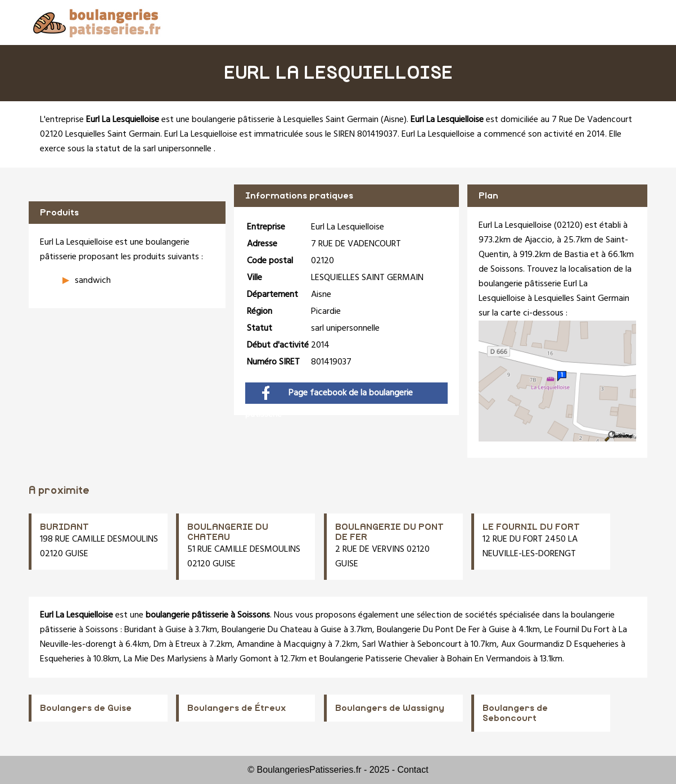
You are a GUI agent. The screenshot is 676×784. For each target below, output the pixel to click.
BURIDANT (64, 527)
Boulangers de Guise (86, 708)
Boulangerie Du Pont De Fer (428, 630)
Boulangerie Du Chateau (267, 630)
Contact (413, 770)
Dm (160, 645)
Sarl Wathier (385, 645)
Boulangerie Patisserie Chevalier (379, 659)
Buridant (140, 630)
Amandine (256, 645)
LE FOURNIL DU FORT (531, 527)
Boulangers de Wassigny (390, 708)
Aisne (394, 120)
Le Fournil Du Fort (577, 630)
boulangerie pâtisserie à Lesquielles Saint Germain (285, 120)
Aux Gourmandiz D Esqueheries (560, 645)
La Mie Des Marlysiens (165, 659)
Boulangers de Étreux (237, 708)
